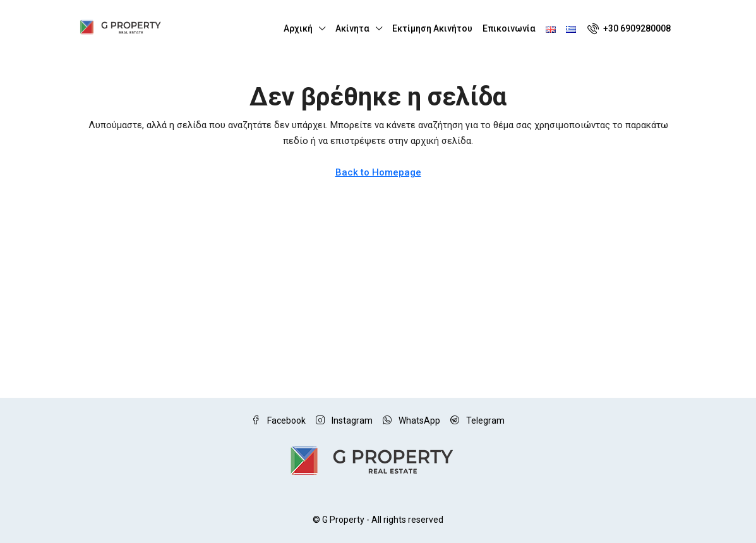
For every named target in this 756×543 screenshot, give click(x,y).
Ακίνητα (352, 28)
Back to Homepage (378, 172)
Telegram (477, 421)
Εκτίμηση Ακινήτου (432, 28)
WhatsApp (411, 421)
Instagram (344, 421)
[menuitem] (629, 28)
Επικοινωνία (509, 28)
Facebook (279, 421)
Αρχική (298, 28)
